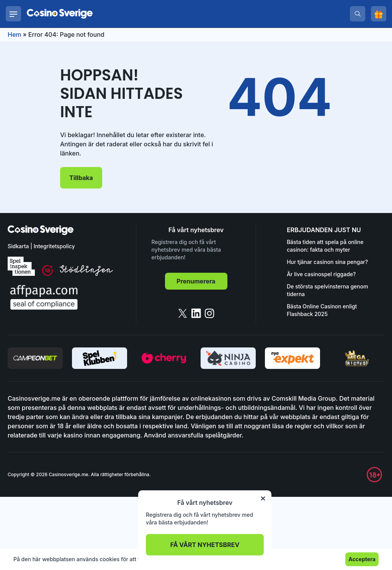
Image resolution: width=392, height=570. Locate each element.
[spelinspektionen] (21, 266)
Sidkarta (18, 246)
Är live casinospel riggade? (321, 274)
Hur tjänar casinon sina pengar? (327, 262)
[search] (358, 14)
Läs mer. (236, 559)
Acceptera (362, 559)
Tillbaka (81, 178)
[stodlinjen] (86, 274)
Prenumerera (196, 281)
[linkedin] (196, 313)
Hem (15, 34)
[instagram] (210, 313)
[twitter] (183, 313)
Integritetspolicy (54, 246)
